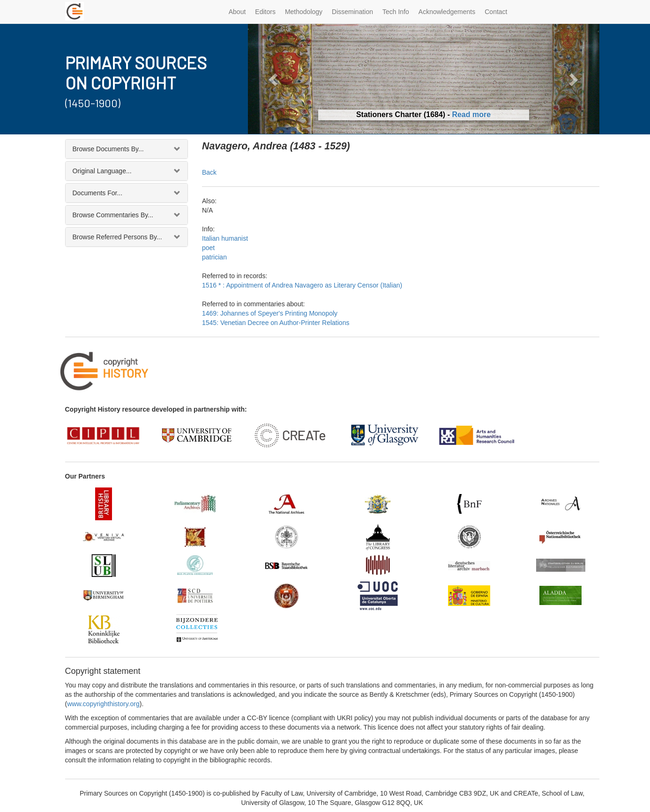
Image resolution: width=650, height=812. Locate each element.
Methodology (304, 12)
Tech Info (396, 12)
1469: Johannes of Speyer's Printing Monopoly (270, 313)
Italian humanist (225, 238)
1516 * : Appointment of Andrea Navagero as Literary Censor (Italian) (302, 285)
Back (209, 172)
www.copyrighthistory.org (103, 704)
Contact (496, 12)
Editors (265, 12)
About (237, 12)
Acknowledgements (447, 12)
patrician (214, 257)
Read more (471, 114)
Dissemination (352, 12)
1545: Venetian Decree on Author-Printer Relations (276, 323)
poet (208, 248)
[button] (274, 79)
